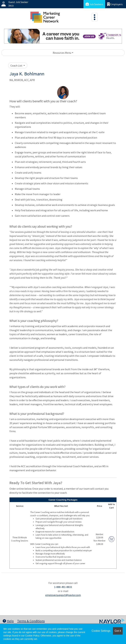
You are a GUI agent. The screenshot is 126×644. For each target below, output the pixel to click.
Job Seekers (94, 4)
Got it (118, 631)
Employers (115, 4)
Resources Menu (62, 53)
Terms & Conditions (31, 621)
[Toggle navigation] (95, 17)
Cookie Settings (101, 631)
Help (8, 621)
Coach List (17, 65)
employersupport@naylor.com (63, 595)
